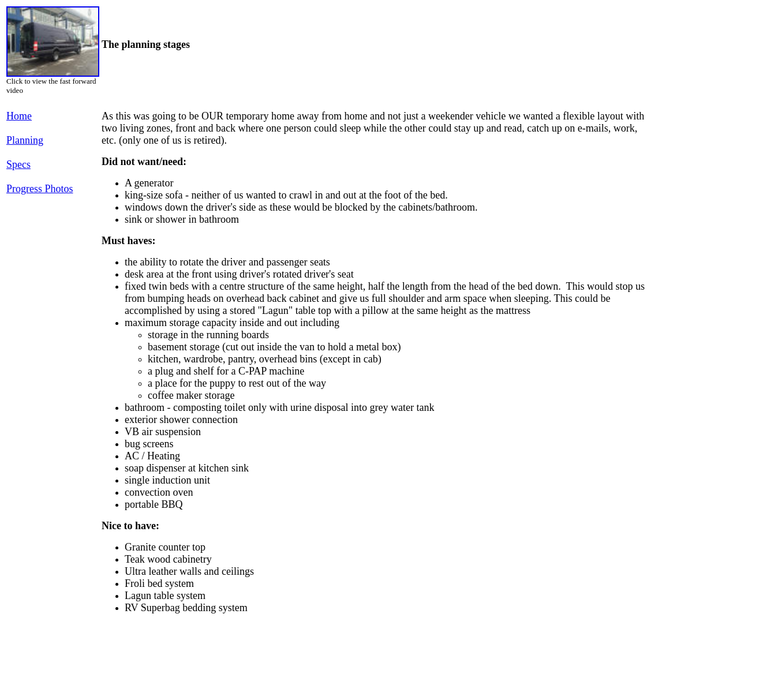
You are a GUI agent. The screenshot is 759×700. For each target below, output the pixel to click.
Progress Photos (40, 189)
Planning (25, 140)
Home (19, 116)
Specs (18, 164)
